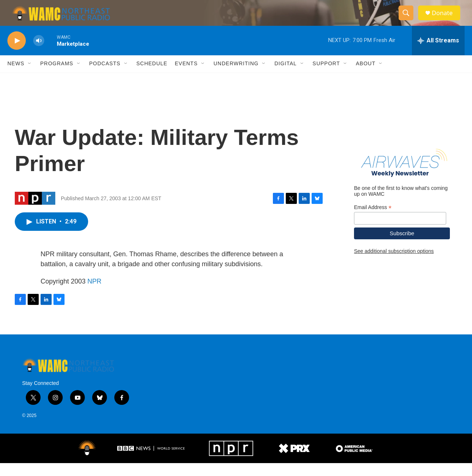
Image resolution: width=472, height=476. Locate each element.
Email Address (373, 220)
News (16, 77)
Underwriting (236, 77)
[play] (17, 54)
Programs (57, 77)
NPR (94, 294)
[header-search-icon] (409, 20)
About (366, 77)
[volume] (39, 54)
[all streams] (438, 53)
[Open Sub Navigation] (30, 77)
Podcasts (105, 77)
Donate (446, 19)
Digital (285, 77)
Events (186, 77)
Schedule (152, 77)
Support (326, 77)
